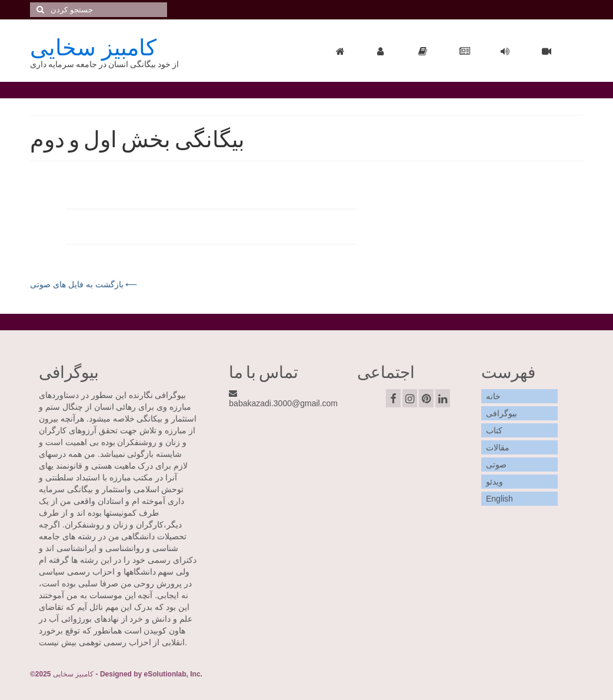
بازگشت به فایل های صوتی (78, 284)
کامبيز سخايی (93, 46)
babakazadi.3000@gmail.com (283, 399)
